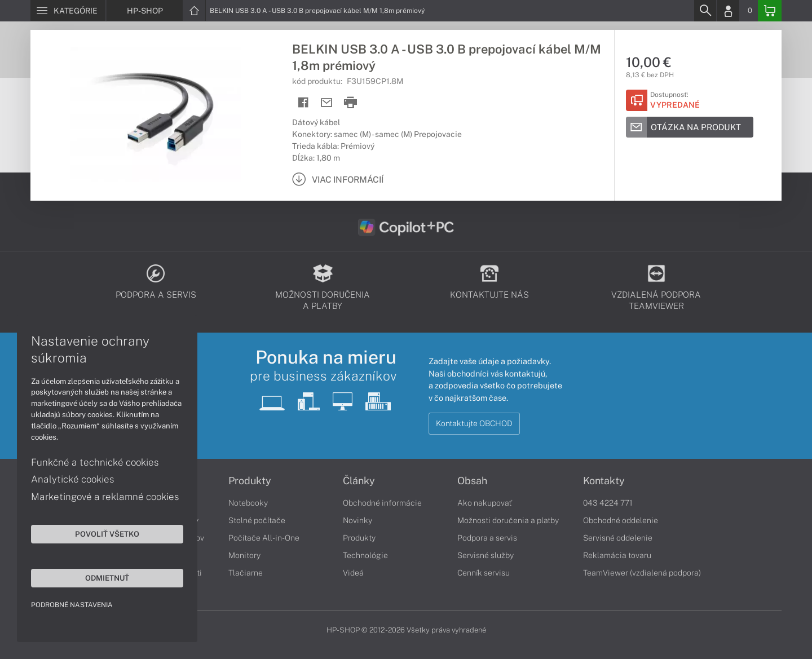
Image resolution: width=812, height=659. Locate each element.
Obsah (472, 481)
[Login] (728, 11)
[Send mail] (327, 103)
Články (359, 481)
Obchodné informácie (382, 503)
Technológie (365, 555)
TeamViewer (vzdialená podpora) (642, 573)
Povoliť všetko (107, 534)
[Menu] (68, 11)
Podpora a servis (487, 538)
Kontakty (604, 481)
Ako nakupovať (485, 503)
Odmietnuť (107, 578)
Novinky (358, 520)
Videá (353, 573)
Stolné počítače (257, 520)
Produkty (250, 481)
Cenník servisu (484, 573)
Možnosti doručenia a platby (508, 520)
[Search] (705, 11)
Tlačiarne (246, 573)
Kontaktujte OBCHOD (474, 423)
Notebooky (248, 503)
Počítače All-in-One (264, 538)
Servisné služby (486, 555)
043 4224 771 (608, 503)
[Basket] (770, 11)
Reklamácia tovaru (617, 555)
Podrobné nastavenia (72, 605)
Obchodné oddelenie (621, 520)
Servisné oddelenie (618, 538)
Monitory (244, 555)
